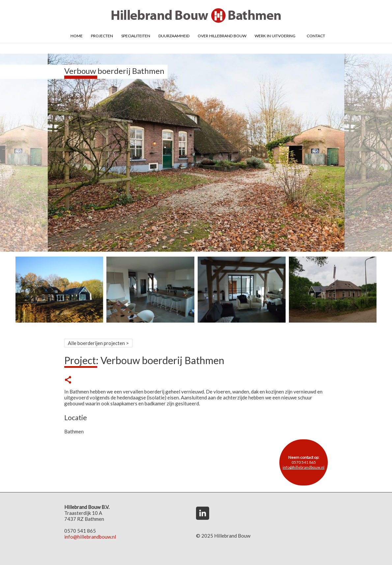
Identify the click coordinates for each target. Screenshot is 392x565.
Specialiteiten (136, 35)
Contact (316, 35)
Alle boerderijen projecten (96, 343)
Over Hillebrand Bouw (222, 35)
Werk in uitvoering (275, 35)
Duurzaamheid (174, 35)
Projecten (102, 35)
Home (77, 35)
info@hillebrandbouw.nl (304, 467)
